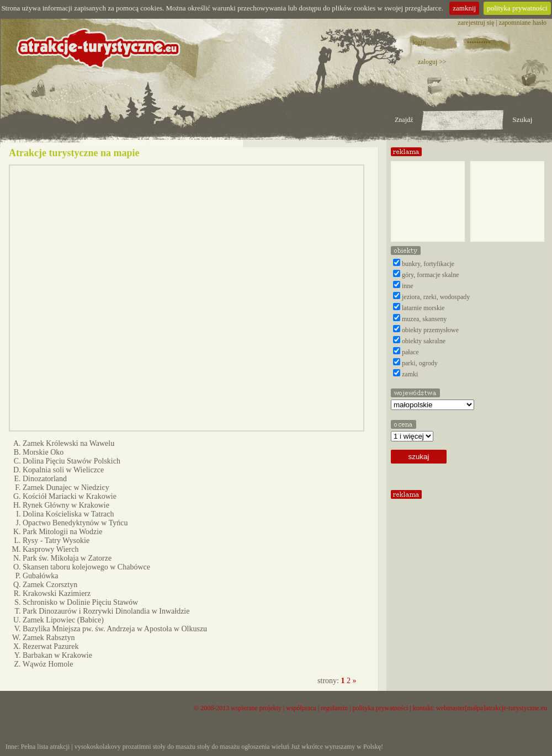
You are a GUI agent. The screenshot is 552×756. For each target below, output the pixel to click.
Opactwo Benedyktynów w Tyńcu (75, 523)
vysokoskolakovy (98, 747)
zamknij (464, 8)
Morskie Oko (43, 452)
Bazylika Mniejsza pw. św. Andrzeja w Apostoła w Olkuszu (115, 629)
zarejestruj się (476, 23)
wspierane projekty (256, 708)
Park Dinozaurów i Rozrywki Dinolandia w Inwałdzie (106, 611)
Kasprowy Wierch (51, 549)
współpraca (301, 708)
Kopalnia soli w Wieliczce (63, 470)
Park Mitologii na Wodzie (62, 532)
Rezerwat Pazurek (51, 646)
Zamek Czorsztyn (50, 585)
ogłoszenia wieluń (265, 747)
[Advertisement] (508, 197)
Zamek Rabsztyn (49, 638)
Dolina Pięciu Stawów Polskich (71, 461)
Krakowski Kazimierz (57, 593)
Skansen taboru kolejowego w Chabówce (86, 567)
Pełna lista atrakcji (46, 747)
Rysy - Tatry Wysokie (56, 541)
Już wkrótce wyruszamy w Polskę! (337, 747)
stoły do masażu (174, 747)
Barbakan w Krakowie (57, 655)
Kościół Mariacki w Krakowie (70, 496)
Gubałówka (41, 576)
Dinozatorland (45, 479)
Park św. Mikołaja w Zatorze (67, 558)
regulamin (334, 708)
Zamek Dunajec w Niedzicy (66, 488)
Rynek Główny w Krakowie (66, 505)
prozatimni (137, 747)
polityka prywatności (517, 8)
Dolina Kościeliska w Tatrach (68, 514)
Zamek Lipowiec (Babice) (63, 620)
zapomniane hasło (523, 23)
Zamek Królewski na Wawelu (68, 443)
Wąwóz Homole (48, 664)
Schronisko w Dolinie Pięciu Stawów (80, 602)
